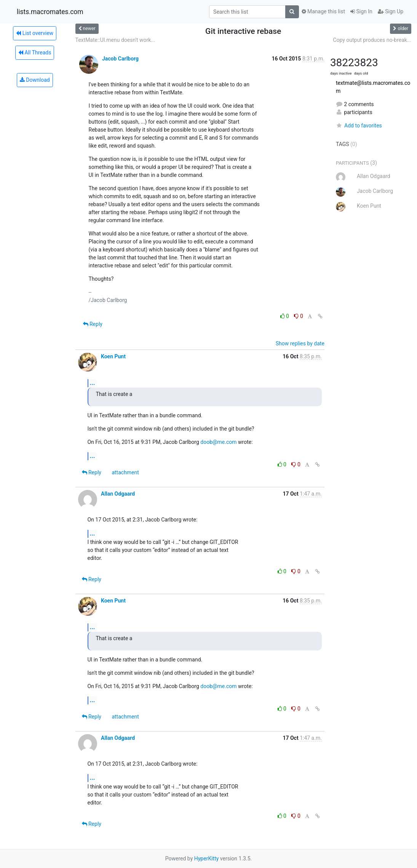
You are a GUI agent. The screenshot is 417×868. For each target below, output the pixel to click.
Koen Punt (113, 356)
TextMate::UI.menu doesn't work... (115, 40)
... (93, 383)
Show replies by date (300, 343)
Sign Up (391, 11)
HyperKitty (207, 858)
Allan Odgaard (118, 494)
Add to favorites (359, 126)
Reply (93, 324)
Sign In (361, 11)
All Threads (35, 52)
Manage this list (323, 11)
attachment (125, 472)
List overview (35, 33)
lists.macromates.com (50, 12)
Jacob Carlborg (120, 59)
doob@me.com (218, 442)
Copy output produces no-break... (372, 40)
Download (35, 80)
